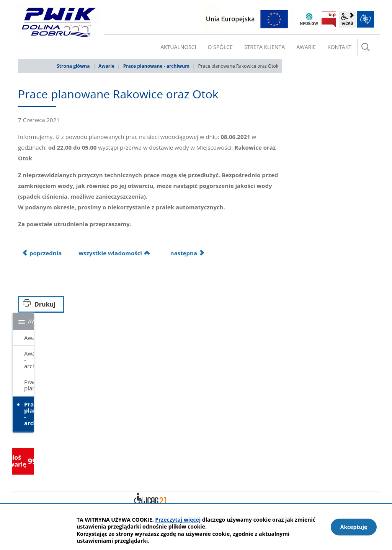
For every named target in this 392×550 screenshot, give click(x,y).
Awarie (106, 66)
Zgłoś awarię (23, 461)
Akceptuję (354, 527)
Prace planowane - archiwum (156, 66)
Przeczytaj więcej (178, 520)
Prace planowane (29, 385)
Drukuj (45, 304)
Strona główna (73, 66)
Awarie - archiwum (29, 360)
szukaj (366, 47)
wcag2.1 (347, 19)
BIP (329, 19)
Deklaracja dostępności (150, 500)
